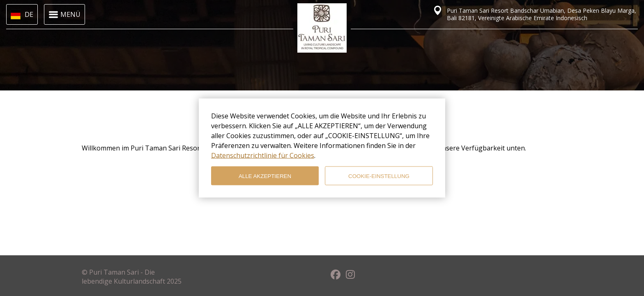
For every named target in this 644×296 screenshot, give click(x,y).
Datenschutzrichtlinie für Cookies (263, 155)
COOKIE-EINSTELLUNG (379, 176)
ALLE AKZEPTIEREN (265, 176)
